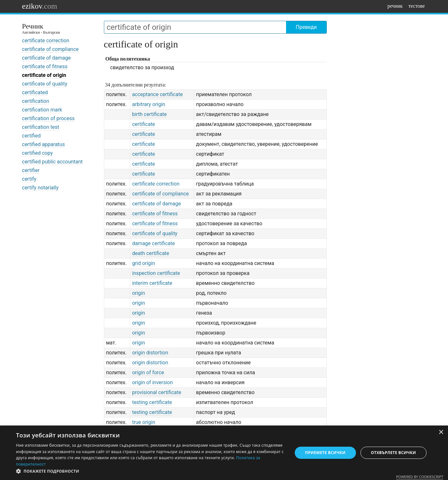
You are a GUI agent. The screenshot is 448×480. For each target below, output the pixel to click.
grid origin (144, 263)
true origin (144, 422)
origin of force (148, 372)
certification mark (42, 110)
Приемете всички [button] (325, 453)
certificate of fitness (45, 66)
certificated (35, 92)
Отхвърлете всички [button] (393, 453)
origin (139, 293)
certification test (41, 127)
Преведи (306, 27)
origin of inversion (152, 382)
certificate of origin (44, 75)
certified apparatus (44, 144)
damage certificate (153, 243)
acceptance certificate (157, 94)
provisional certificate (157, 392)
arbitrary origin (149, 104)
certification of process (48, 118)
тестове (417, 6)
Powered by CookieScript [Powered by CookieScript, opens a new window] (420, 477)
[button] (150, 471)
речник (395, 6)
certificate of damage (46, 58)
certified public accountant (52, 162)
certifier (31, 170)
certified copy (38, 153)
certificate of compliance (51, 49)
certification (36, 101)
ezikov (40, 6)
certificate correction (46, 41)
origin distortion (150, 353)
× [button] (441, 432)
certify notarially (40, 188)
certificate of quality (45, 84)
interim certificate (152, 283)
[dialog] (224, 453)
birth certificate (149, 114)
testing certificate (152, 402)
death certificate (151, 253)
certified (31, 136)
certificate (144, 124)
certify (29, 179)
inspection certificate (156, 273)
